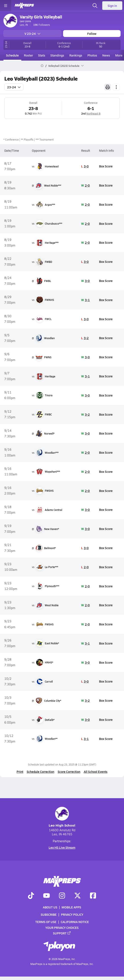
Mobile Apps (71, 907)
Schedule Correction (40, 772)
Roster (28, 55)
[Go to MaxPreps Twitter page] (77, 896)
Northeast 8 (93, 113)
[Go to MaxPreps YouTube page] (46, 896)
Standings (57, 55)
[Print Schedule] (108, 87)
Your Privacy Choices (62, 927)
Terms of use (46, 922)
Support (62, 933)
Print (20, 772)
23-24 (14, 87)
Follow (92, 34)
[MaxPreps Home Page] (42, 66)
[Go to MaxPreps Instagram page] (62, 896)
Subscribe (49, 914)
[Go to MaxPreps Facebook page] (93, 896)
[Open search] (95, 6)
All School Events (96, 772)
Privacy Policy (72, 914)
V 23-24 (33, 34)
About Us (50, 907)
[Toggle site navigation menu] (6, 6)
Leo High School (62, 817)
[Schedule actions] (116, 87)
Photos (92, 55)
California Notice (75, 922)
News (106, 55)
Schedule (12, 55)
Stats (42, 55)
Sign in (112, 6)
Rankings (76, 55)
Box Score (106, 166)
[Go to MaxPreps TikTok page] (31, 896)
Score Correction (69, 772)
